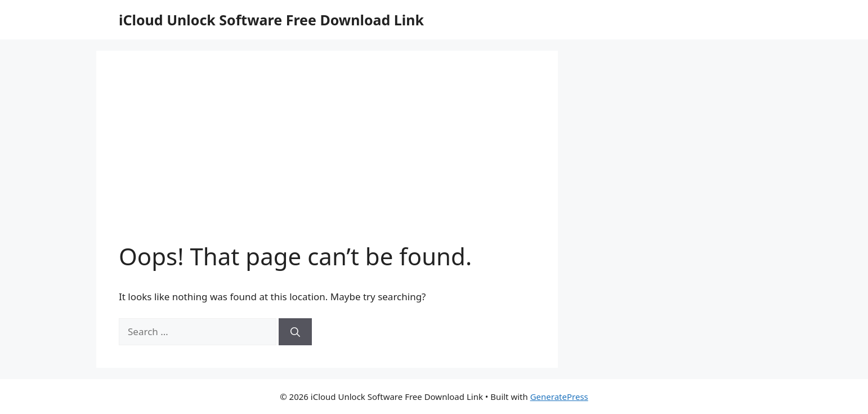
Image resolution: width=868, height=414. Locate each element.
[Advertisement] (327, 158)
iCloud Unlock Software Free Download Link (271, 20)
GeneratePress (559, 397)
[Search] (295, 332)
